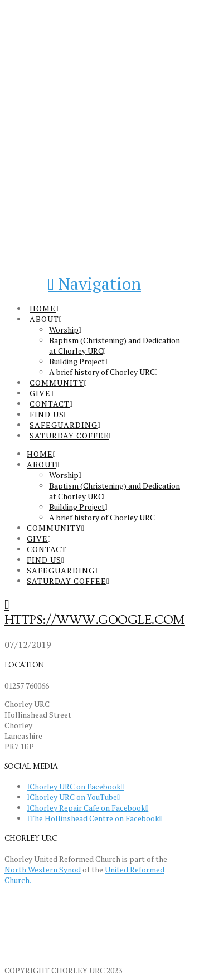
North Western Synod (43, 869)
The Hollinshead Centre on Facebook (94, 818)
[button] (94, 284)
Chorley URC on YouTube (73, 797)
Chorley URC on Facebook (75, 786)
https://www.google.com (95, 620)
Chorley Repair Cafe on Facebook (88, 808)
